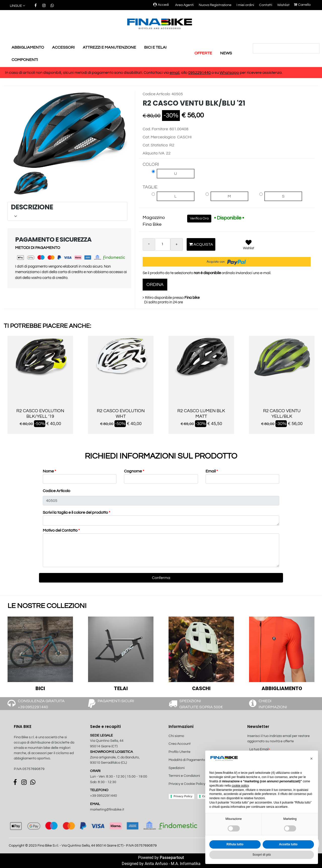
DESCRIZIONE (67, 211)
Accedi (161, 5)
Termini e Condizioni (184, 776)
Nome (49, 471)
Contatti (266, 5)
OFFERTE (203, 53)
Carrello (302, 5)
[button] (18, 6)
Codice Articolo (156, 94)
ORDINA (155, 285)
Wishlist (283, 5)
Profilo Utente (179, 752)
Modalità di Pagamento (187, 760)
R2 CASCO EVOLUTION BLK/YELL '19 (40, 414)
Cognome (134, 471)
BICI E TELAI (155, 47)
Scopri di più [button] (262, 855)
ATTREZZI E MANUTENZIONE (109, 47)
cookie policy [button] (240, 786)
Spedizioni (177, 768)
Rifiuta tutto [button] (235, 844)
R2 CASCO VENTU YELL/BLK (282, 414)
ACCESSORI (63, 47)
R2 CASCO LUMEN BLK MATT (201, 414)
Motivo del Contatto (61, 530)
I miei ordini (245, 5)
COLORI (151, 164)
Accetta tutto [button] (288, 844)
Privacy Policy (183, 796)
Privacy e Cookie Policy (187, 784)
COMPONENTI (25, 60)
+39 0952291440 (104, 796)
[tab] (67, 211)
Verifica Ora (199, 218)
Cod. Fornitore (155, 129)
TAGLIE (150, 187)
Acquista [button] (201, 244)
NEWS (226, 53)
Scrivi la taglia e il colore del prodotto (76, 512)
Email (212, 471)
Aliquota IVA (154, 153)
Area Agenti (184, 5)
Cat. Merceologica (159, 137)
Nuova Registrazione (215, 5)
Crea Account (180, 744)
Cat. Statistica (155, 145)
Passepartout (172, 858)
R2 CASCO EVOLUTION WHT (121, 414)
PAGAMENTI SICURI (116, 701)
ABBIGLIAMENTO (28, 47)
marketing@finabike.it (107, 810)
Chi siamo (176, 736)
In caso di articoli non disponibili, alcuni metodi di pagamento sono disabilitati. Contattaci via (87, 73)
